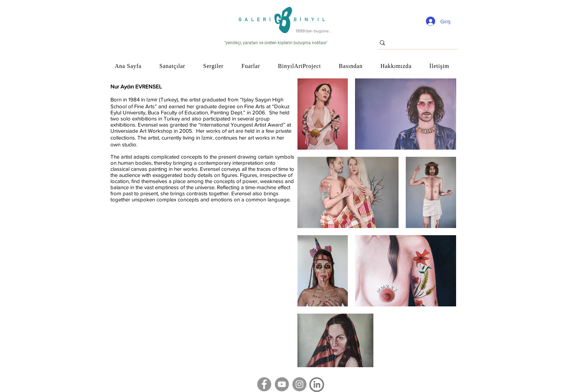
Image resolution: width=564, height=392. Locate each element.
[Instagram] (299, 384)
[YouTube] (282, 384)
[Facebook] (264, 384)
